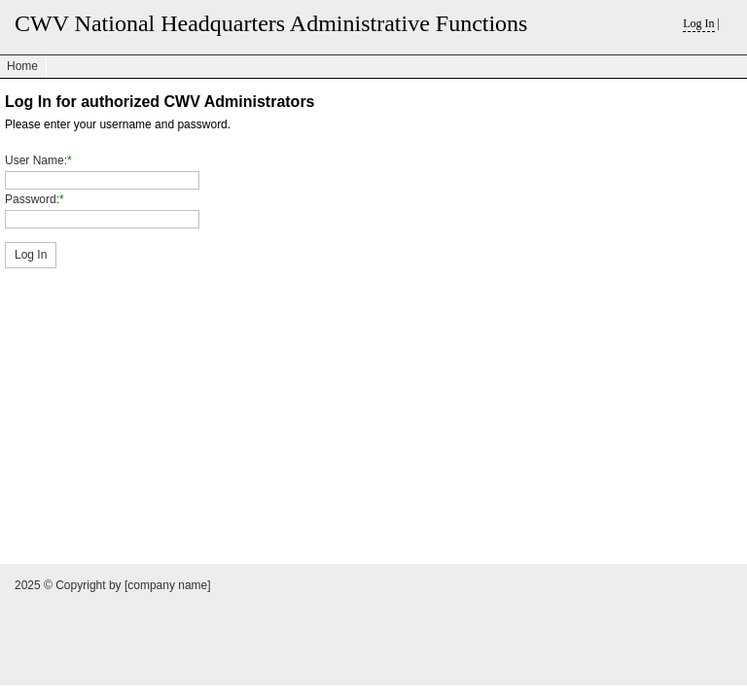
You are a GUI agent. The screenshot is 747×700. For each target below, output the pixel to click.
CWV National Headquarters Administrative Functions (271, 23)
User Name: (36, 160)
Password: (32, 199)
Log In (698, 23)
